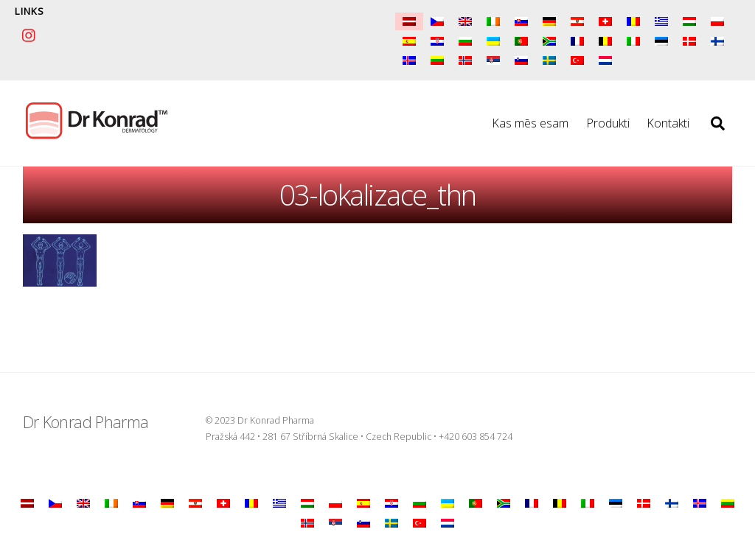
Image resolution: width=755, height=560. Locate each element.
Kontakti (668, 123)
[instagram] (29, 33)
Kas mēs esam (530, 123)
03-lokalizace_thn (378, 195)
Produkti (608, 123)
